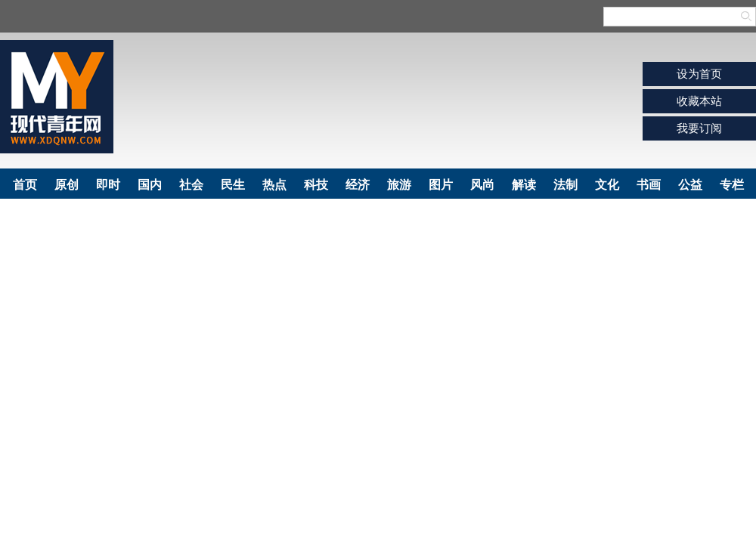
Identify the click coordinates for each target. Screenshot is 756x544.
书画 (649, 185)
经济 (358, 185)
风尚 (482, 185)
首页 (25, 185)
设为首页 (699, 74)
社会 (191, 185)
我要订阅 (699, 128)
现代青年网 (57, 97)
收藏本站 (699, 101)
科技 (316, 185)
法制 (565, 185)
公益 (690, 185)
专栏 (732, 185)
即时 (108, 185)
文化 (607, 185)
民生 (233, 185)
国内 (150, 185)
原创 (67, 185)
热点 (274, 185)
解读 (524, 185)
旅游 (399, 185)
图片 (441, 185)
